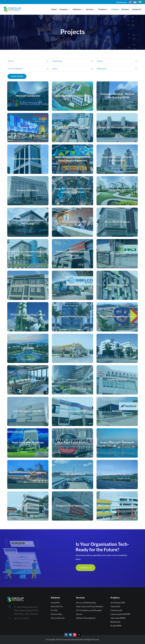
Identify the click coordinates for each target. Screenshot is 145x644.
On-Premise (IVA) (118, 603)
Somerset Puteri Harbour (73, 316)
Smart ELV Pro (57, 606)
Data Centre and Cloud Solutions (90, 606)
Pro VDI (54, 610)
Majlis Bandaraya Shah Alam (28, 442)
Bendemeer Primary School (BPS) (117, 506)
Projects (115, 10)
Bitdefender (116, 622)
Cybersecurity (116, 610)
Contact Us (137, 10)
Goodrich (117, 348)
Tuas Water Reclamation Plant (73, 96)
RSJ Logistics (117, 253)
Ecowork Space (28, 380)
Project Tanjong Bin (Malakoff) (117, 442)
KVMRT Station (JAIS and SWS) (72, 127)
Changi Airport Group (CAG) (117, 474)
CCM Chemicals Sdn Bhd (72, 222)
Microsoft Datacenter (28, 96)
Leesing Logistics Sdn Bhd (28, 411)
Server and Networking (86, 603)
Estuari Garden (117, 190)
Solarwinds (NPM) (118, 618)
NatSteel (117, 411)
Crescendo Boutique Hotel (28, 285)
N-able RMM (116, 626)
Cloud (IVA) (115, 606)
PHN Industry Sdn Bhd (72, 411)
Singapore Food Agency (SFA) (73, 506)
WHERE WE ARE (121, 2)
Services (90, 10)
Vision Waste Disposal (117, 222)
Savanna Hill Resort (28, 190)
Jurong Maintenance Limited (28, 506)
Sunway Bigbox (28, 127)
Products (102, 10)
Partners (125, 10)
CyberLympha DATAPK (120, 614)
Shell (73, 348)
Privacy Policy (57, 614)
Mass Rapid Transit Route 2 (73, 442)
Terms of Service (58, 618)
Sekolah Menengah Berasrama (117, 316)
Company (63, 10)
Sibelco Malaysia (73, 285)
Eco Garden (28, 348)
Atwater (72, 380)
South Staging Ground (73, 474)
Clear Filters (17, 76)
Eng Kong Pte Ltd (117, 380)
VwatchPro (55, 603)
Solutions (77, 10)
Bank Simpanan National (28, 159)
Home (54, 10)
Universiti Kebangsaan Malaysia (117, 127)
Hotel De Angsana (117, 285)
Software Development (86, 618)
